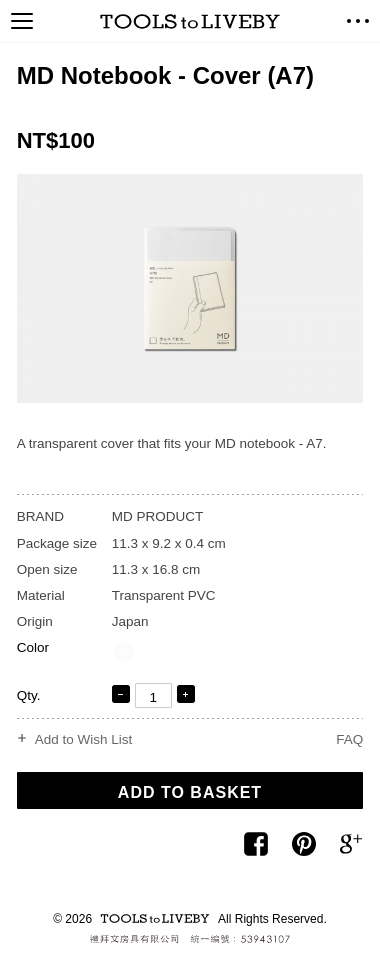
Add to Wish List (84, 740)
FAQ (349, 739)
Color (33, 647)
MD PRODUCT (158, 516)
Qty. (29, 695)
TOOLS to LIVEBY (190, 21)
